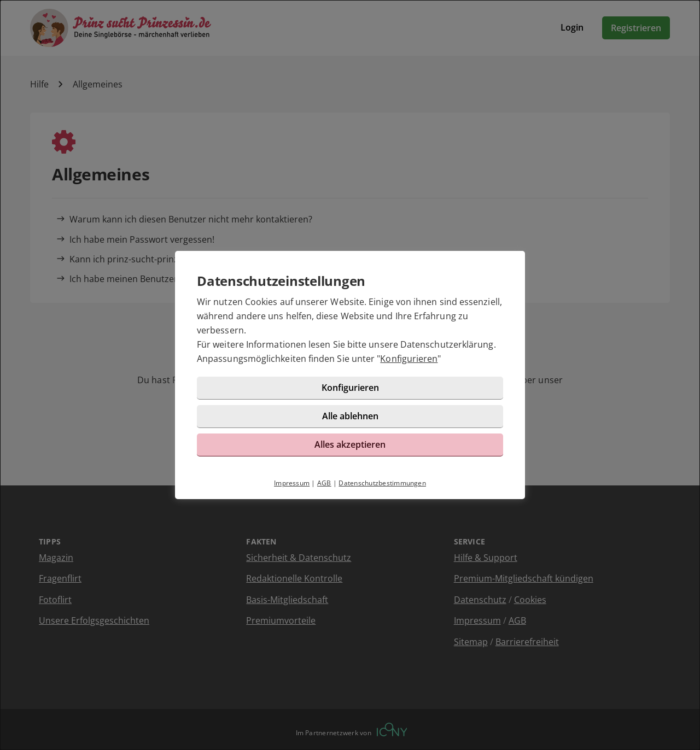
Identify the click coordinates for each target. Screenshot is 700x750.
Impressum (292, 483)
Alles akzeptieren (350, 444)
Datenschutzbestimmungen (382, 483)
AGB (324, 483)
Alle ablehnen (350, 416)
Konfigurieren (409, 359)
